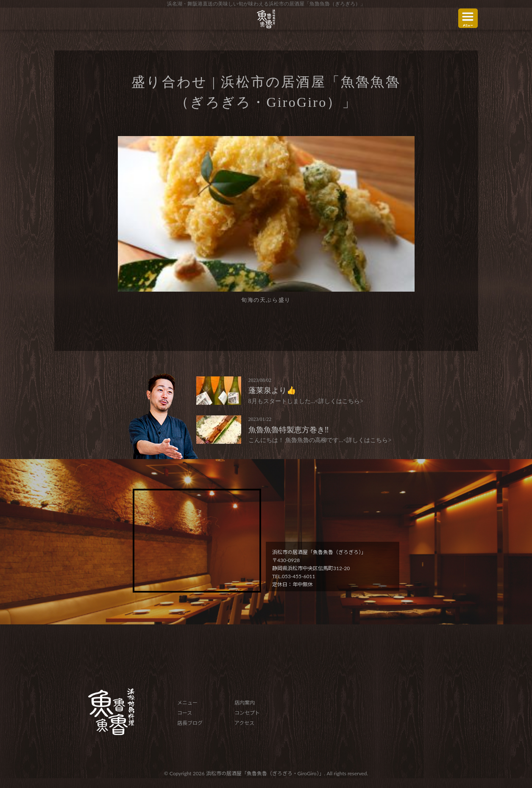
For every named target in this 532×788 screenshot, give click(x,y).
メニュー (187, 703)
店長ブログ (190, 723)
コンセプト (247, 713)
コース (185, 713)
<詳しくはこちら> (339, 401)
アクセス (244, 723)
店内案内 (245, 703)
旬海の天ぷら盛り (266, 300)
